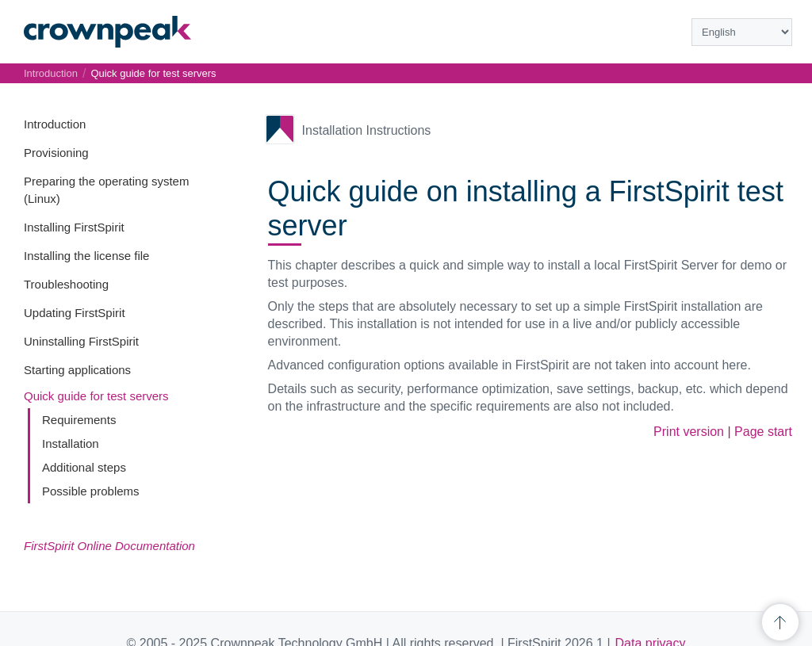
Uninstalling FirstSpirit (81, 341)
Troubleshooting (66, 284)
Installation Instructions (367, 130)
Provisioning (56, 153)
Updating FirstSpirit (75, 313)
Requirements (79, 420)
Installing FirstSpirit (74, 227)
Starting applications (77, 370)
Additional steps (84, 467)
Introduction (55, 124)
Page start (763, 432)
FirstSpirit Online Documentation (109, 546)
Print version (689, 432)
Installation (71, 443)
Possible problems (91, 491)
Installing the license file (86, 256)
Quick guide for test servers (96, 396)
